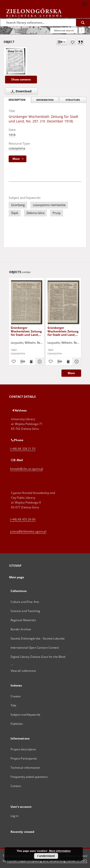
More (71, 373)
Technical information (25, 768)
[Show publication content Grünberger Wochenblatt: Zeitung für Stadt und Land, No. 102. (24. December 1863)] (68, 362)
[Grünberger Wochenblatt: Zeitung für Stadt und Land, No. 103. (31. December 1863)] (27, 302)
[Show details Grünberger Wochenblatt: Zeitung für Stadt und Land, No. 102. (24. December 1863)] (76, 362)
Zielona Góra (35, 213)
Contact (16, 786)
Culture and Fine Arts (25, 602)
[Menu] (84, 4)
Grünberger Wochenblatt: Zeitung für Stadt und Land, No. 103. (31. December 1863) (26, 331)
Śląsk (15, 213)
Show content (21, 79)
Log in (15, 816)
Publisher (17, 724)
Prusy (57, 213)
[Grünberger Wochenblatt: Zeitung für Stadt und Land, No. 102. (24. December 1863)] (63, 302)
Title (14, 705)
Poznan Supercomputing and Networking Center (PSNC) (47, 861)
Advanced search (64, 30)
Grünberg (18, 205)
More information (60, 851)
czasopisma (17, 148)
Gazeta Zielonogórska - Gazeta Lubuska (38, 638)
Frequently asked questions (29, 777)
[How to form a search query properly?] (82, 30)
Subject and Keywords (25, 715)
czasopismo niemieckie (49, 205)
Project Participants (24, 758)
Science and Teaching (25, 611)
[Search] (83, 22)
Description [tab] (17, 100)
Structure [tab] (73, 100)
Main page (17, 577)
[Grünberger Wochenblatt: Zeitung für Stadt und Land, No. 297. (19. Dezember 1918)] (16, 61)
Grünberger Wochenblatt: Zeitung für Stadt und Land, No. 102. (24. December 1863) (63, 331)
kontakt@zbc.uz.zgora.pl (27, 469)
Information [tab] (45, 100)
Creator (16, 696)
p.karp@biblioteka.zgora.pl (28, 531)
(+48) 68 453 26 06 (23, 519)
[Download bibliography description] (22, 362)
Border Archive (21, 629)
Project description (23, 749)
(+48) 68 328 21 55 (23, 449)
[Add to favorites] (72, 42)
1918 (12, 135)
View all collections (23, 671)
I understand (46, 856)
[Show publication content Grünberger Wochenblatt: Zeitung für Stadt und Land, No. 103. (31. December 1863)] (31, 362)
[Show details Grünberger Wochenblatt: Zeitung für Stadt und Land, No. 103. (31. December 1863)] (39, 362)
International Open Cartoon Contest (35, 648)
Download (20, 91)
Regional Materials (23, 620)
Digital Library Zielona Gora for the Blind (38, 657)
